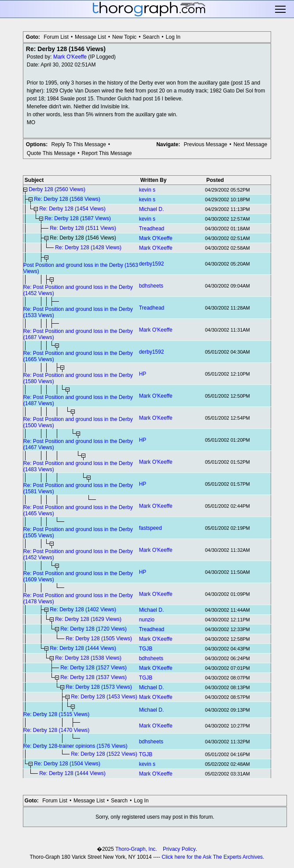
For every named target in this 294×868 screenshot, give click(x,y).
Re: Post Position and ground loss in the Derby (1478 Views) (78, 598)
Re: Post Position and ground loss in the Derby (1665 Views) (78, 356)
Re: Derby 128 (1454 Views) (72, 209)
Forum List (56, 37)
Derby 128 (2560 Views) (57, 189)
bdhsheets (151, 286)
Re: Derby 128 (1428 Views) (88, 247)
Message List (90, 37)
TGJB (146, 649)
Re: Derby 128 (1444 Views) (83, 648)
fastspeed (151, 528)
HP (143, 374)
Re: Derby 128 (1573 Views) (99, 687)
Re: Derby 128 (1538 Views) (88, 658)
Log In (173, 37)
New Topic (124, 37)
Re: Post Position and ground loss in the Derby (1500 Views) (78, 422)
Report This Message (107, 153)
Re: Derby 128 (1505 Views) (99, 639)
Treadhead (152, 229)
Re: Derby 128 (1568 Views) (67, 199)
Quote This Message (51, 153)
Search (151, 37)
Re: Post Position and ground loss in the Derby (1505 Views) (78, 532)
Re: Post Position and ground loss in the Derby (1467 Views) (78, 444)
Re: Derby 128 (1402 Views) (83, 609)
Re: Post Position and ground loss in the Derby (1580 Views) (78, 378)
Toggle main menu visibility (281, 9)
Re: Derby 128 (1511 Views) (83, 228)
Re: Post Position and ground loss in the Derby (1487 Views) (78, 400)
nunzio (147, 620)
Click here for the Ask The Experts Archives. (213, 857)
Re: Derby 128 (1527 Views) (94, 668)
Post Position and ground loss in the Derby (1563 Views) (81, 268)
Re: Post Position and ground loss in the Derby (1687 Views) (78, 334)
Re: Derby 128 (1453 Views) (104, 697)
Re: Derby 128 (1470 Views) (57, 730)
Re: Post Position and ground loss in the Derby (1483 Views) (78, 466)
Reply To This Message (79, 144)
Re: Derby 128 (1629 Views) (88, 619)
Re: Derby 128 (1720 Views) (94, 629)
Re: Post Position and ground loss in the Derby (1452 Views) (78, 290)
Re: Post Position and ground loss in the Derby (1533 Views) (78, 312)
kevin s (147, 190)
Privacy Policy (179, 849)
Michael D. (152, 209)
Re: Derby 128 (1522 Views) (104, 754)
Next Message (250, 144)
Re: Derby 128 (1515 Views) (57, 714)
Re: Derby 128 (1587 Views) (78, 218)
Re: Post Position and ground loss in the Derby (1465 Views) (78, 510)
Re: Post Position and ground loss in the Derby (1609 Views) (78, 576)
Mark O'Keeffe (70, 57)
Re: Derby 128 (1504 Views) (67, 764)
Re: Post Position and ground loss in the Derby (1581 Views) (78, 488)
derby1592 (152, 264)
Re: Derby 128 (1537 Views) (94, 677)
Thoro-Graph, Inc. (136, 849)
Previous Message (206, 144)
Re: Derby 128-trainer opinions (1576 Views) (75, 746)
